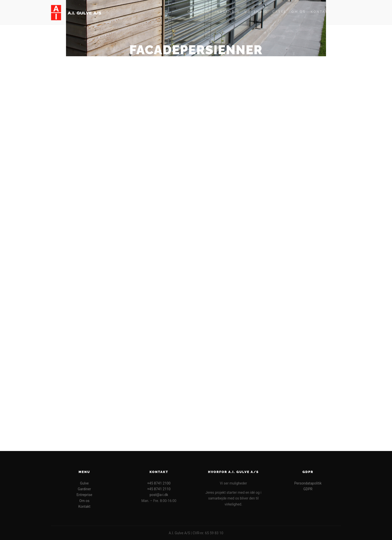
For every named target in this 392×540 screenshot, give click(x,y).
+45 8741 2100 (159, 483)
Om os (84, 501)
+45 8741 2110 (159, 489)
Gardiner (84, 489)
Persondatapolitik (308, 483)
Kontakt (84, 506)
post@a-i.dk (159, 495)
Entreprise (84, 495)
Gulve (84, 483)
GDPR (308, 489)
